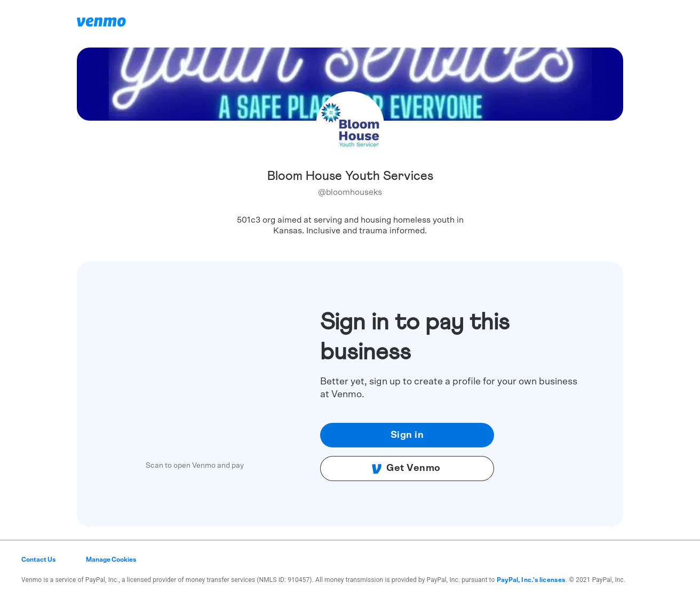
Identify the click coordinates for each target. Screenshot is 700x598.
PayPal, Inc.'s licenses (531, 580)
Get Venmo (406, 469)
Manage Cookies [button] (111, 560)
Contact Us (39, 560)
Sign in (407, 435)
